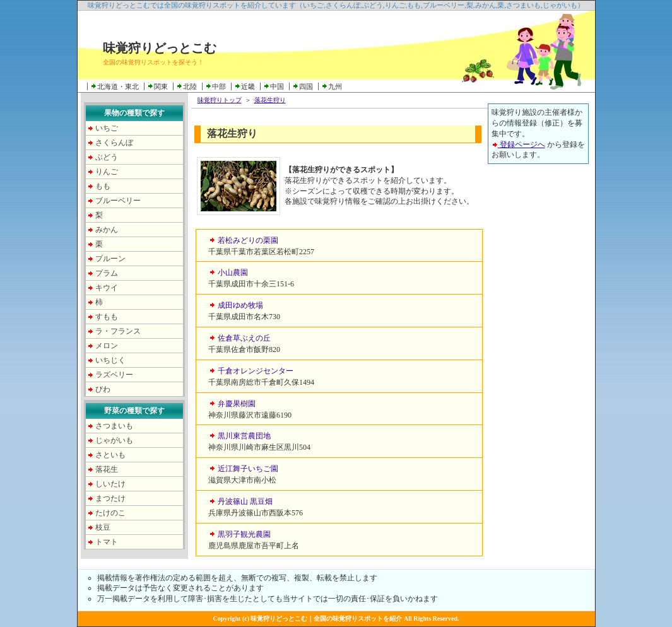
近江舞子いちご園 (248, 469)
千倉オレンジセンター (256, 371)
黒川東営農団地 (244, 436)
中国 (277, 86)
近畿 (248, 86)
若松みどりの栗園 (248, 240)
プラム (107, 273)
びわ (103, 389)
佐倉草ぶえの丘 (244, 338)
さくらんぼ (114, 143)
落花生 (107, 469)
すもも (107, 317)
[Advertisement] (538, 364)
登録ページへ (518, 144)
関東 (161, 86)
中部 (219, 86)
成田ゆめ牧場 (240, 305)
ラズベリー (114, 375)
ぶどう (107, 157)
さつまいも (114, 426)
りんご (107, 172)
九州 (335, 86)
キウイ (107, 288)
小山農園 (233, 272)
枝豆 (103, 527)
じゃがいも (114, 440)
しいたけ (110, 484)
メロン (107, 346)
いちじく (110, 360)
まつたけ (110, 498)
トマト (107, 542)
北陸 (190, 86)
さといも (110, 455)
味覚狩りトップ (220, 100)
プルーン (110, 259)
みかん (107, 230)
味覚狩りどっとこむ (160, 48)
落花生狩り (270, 100)
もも (103, 186)
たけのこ (110, 513)
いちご (107, 128)
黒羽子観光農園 (244, 534)
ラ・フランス (118, 331)
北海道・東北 (118, 86)
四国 (306, 86)
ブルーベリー (118, 201)
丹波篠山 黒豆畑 (245, 501)
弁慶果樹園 (237, 404)
